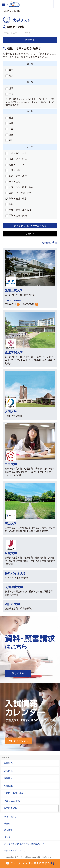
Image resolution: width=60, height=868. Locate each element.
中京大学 (11, 464)
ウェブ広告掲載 (12, 801)
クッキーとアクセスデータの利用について (24, 844)
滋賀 (11, 135)
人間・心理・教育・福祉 (21, 187)
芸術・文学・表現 (18, 176)
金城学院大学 (14, 352)
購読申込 (8, 778)
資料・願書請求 (31, 4)
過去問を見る (50, 4)
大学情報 (24, 4)
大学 (11, 70)
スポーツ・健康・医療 (20, 193)
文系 (11, 94)
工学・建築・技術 (18, 215)
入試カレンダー (44, 4)
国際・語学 (14, 170)
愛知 (11, 118)
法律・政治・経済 (18, 159)
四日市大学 (12, 604)
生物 (11, 204)
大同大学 (11, 412)
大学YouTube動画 (57, 4)
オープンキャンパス (37, 4)
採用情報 (8, 771)
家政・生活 (14, 182)
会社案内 (8, 763)
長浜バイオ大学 (15, 574)
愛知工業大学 (14, 290)
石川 (11, 140)
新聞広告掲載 (10, 808)
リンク (7, 837)
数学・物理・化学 (18, 199)
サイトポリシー (12, 817)
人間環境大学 (14, 587)
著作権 (7, 824)
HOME (6, 11)
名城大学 (11, 553)
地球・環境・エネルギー (21, 210)
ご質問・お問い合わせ (15, 793)
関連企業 (8, 786)
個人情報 (8, 830)
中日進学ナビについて (15, 851)
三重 (11, 129)
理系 (11, 88)
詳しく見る (18, 673)
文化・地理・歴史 (18, 153)
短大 (11, 75)
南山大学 (11, 523)
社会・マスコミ (17, 165)
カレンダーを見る (19, 741)
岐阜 (11, 123)
